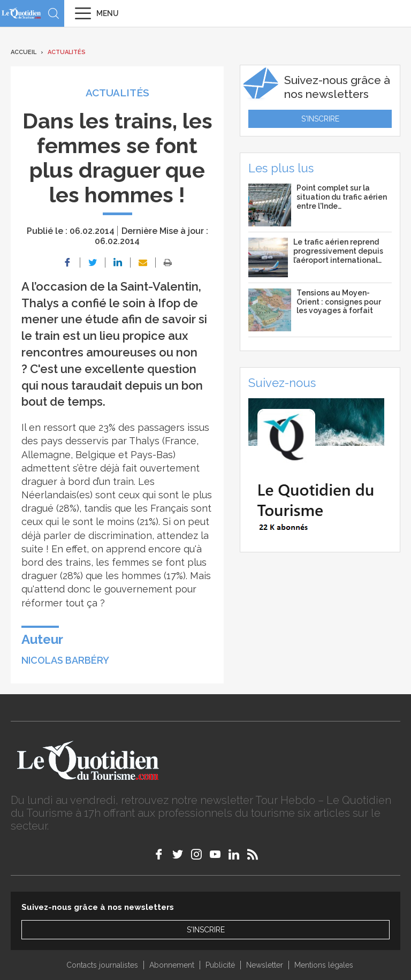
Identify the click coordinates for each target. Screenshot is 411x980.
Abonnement (172, 965)
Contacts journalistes (102, 965)
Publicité (220, 965)
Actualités (67, 52)
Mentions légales (324, 965)
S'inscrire (320, 119)
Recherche (54, 13)
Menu (108, 13)
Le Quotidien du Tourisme (21, 13)
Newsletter (265, 965)
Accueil (24, 52)
